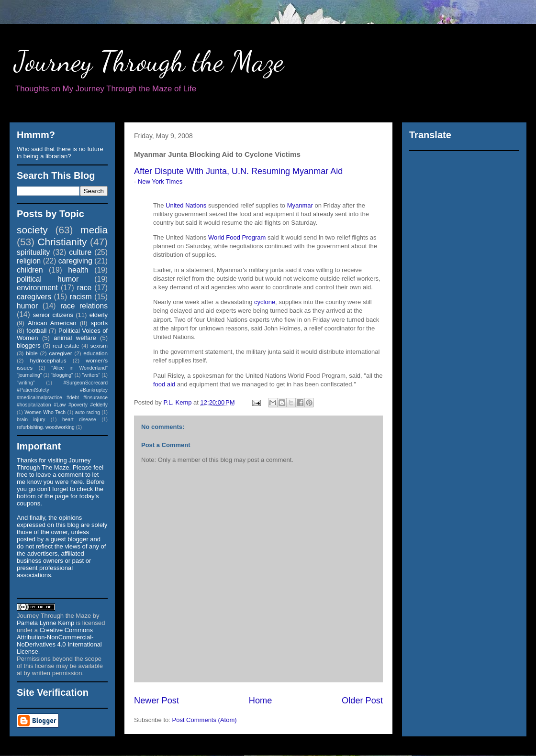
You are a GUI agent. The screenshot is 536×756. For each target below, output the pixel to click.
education (95, 353)
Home (261, 701)
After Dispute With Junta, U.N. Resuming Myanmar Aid (238, 171)
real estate (66, 345)
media (94, 230)
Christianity (62, 242)
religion (29, 261)
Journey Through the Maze (149, 61)
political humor (48, 279)
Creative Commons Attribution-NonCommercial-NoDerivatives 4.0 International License (59, 641)
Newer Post (156, 701)
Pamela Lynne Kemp (45, 623)
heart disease (79, 420)
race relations (84, 306)
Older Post (362, 701)
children (30, 270)
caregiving (75, 261)
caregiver (61, 353)
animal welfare (75, 338)
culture (80, 252)
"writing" (26, 383)
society (32, 230)
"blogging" (62, 375)
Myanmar (300, 205)
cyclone (265, 302)
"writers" (91, 375)
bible (32, 353)
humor (27, 306)
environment (37, 288)
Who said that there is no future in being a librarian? (60, 153)
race (84, 288)
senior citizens (53, 315)
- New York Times (158, 181)
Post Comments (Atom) (205, 720)
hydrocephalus (48, 360)
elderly (99, 315)
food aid (164, 384)
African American (52, 323)
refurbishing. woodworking (46, 427)
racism (81, 297)
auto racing (88, 412)
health (78, 270)
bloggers (29, 345)
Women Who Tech (45, 412)
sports (99, 323)
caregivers (34, 297)
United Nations (186, 205)
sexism (99, 345)
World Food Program (237, 237)
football (36, 331)
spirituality (33, 252)
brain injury (31, 420)
